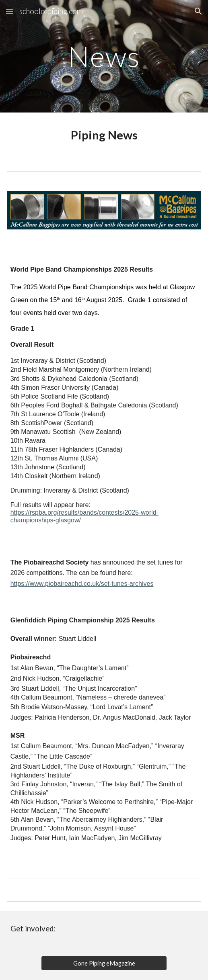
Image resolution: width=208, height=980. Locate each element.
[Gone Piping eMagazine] (104, 963)
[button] (10, 11)
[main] (104, 56)
